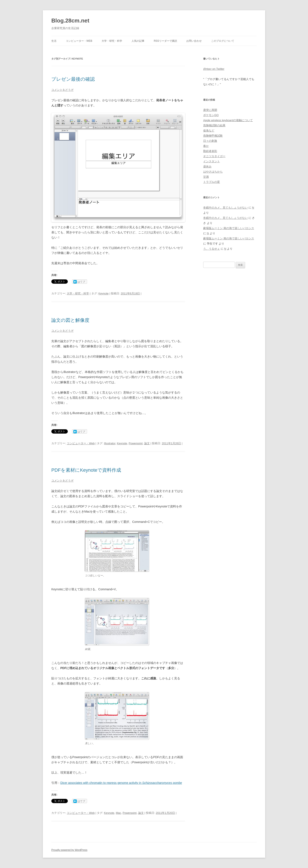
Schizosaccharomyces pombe (162, 783)
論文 (147, 443)
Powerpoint (135, 443)
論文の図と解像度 (70, 320)
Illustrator (110, 443)
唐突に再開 (210, 110)
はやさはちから (213, 172)
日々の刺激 (210, 141)
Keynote (104, 293)
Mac (119, 813)
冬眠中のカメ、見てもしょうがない (225, 208)
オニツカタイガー (214, 156)
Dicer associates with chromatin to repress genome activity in (101, 783)
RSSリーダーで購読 (165, 41)
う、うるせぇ (212, 249)
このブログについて (223, 41)
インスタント (212, 161)
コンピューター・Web (79, 41)
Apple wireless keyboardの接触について (228, 120)
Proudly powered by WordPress (69, 850)
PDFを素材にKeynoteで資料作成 (86, 470)
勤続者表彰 (210, 151)
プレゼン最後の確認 (73, 79)
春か (206, 146)
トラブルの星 (212, 182)
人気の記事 (138, 41)
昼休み (207, 166)
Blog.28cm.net (70, 21)
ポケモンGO (211, 115)
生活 (54, 41)
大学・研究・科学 (112, 41)
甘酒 (206, 177)
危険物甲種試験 (213, 136)
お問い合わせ (194, 41)
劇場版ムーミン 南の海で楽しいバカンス (229, 228)
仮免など (209, 130)
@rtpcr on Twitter (214, 69)
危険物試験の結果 (214, 125)
